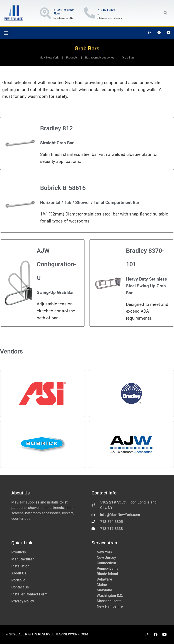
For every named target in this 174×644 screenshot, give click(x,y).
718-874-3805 (106, 10)
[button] (165, 13)
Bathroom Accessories (100, 57)
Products (72, 57)
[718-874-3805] (89, 13)
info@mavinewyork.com (110, 18)
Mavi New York (49, 57)
